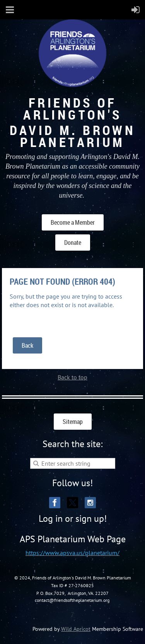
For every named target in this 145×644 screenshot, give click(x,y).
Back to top (72, 377)
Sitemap (73, 422)
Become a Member (73, 222)
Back (27, 345)
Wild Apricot (76, 629)
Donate (73, 243)
